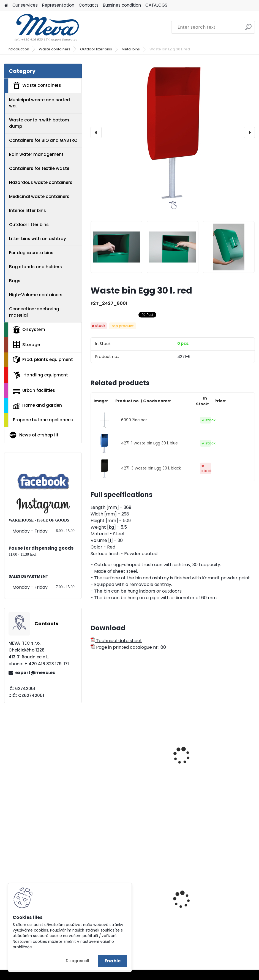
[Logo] (42, 27)
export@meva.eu (35, 673)
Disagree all (77, 961)
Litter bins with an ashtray (38, 239)
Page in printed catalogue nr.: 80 (128, 647)
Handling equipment (40, 375)
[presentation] (96, 132)
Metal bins (131, 49)
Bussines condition (122, 5)
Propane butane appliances (43, 420)
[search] (248, 29)
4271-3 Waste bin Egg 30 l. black (151, 468)
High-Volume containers (36, 295)
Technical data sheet (116, 641)
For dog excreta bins (31, 253)
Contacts (89, 5)
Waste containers (55, 49)
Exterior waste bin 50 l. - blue (209, 765)
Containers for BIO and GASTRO (43, 140)
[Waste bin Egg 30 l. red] (173, 132)
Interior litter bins (28, 211)
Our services (25, 5)
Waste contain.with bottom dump (39, 123)
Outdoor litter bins (96, 49)
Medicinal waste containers (39, 196)
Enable (113, 961)
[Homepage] (6, 5)
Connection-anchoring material (34, 312)
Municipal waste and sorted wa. (39, 103)
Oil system (29, 330)
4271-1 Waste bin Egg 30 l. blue (149, 443)
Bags (15, 281)
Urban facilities (34, 391)
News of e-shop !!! (33, 435)
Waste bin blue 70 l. (115, 765)
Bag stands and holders (36, 267)
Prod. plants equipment (43, 360)
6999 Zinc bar (134, 420)
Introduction (18, 49)
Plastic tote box (196, 916)
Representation (58, 5)
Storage (26, 345)
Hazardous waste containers (41, 182)
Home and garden (37, 406)
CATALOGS (156, 5)
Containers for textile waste (39, 168)
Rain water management (36, 154)
